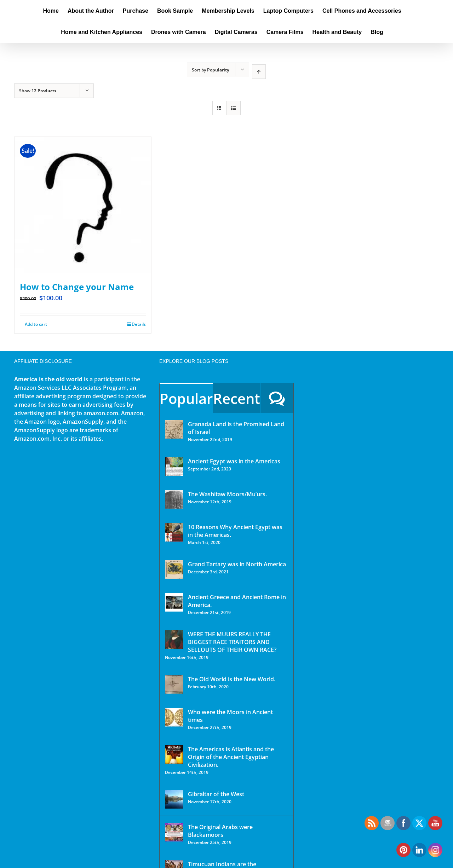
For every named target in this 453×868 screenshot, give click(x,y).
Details (139, 324)
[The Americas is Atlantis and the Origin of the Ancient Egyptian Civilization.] (174, 754)
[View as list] (233, 108)
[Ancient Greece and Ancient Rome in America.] (174, 602)
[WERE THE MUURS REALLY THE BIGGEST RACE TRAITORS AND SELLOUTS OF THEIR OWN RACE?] (174, 640)
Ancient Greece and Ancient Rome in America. (237, 601)
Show (38, 91)
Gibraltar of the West (216, 794)
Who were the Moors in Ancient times (230, 716)
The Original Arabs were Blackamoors (220, 831)
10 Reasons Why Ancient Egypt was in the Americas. (235, 531)
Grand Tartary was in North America (237, 564)
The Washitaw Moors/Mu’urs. (227, 494)
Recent (237, 398)
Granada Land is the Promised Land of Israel (236, 428)
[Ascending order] (259, 72)
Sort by (211, 70)
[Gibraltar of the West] (174, 799)
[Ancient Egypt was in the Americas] (174, 467)
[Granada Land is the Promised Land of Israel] (174, 429)
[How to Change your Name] (83, 205)
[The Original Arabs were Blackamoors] (174, 832)
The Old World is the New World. (232, 679)
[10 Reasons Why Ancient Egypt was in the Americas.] (174, 532)
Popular (186, 398)
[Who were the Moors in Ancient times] (174, 717)
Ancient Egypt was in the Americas (234, 461)
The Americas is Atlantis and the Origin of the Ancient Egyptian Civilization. (231, 757)
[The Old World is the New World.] (174, 684)
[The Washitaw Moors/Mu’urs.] (174, 499)
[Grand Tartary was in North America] (174, 569)
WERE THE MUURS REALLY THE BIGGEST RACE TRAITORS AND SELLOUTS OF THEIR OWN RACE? (232, 642)
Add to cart (36, 324)
